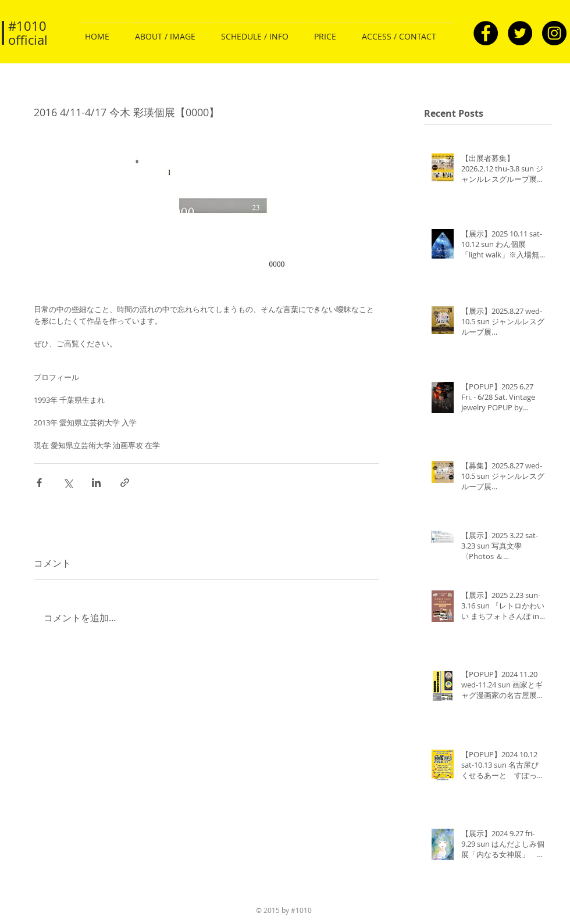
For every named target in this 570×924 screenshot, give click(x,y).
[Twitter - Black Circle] (520, 33)
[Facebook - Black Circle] (486, 33)
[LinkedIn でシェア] (96, 483)
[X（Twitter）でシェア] (68, 483)
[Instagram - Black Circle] (554, 33)
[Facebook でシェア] (39, 483)
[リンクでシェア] (125, 483)
